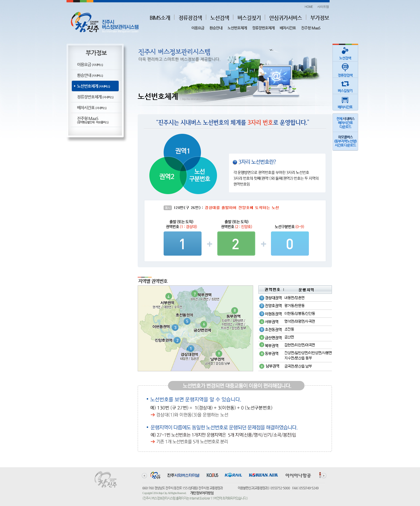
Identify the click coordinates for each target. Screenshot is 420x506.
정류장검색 (190, 18)
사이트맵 (323, 7)
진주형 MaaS (311, 28)
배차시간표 (288, 28)
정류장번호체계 (263, 28)
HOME (309, 7)
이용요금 (198, 28)
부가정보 (320, 18)
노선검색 (220, 18)
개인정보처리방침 (202, 493)
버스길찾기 (249, 18)
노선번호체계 (237, 28)
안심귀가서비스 (286, 18)
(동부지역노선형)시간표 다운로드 (345, 141)
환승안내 (216, 28)
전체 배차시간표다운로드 (345, 123)
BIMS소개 (160, 18)
